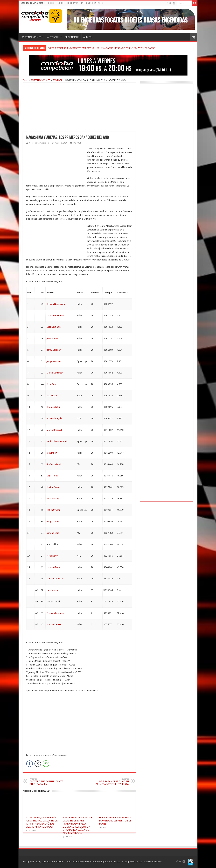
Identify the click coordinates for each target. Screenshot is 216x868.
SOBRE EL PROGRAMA (68, 3)
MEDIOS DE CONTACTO (92, 3)
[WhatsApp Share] (46, 764)
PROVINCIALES (72, 37)
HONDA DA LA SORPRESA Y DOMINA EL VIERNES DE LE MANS (115, 821)
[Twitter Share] (38, 764)
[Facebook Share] (30, 764)
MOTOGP (58, 80)
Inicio (26, 80)
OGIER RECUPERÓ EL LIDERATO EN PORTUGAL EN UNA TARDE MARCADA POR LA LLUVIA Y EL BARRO (102, 48)
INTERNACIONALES (32, 37)
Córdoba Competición (39, 143)
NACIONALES (53, 37)
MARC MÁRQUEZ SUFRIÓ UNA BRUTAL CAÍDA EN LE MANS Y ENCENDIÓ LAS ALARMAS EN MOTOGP (42, 822)
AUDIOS (87, 37)
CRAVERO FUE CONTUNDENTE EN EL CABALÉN (47, 782)
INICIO (51, 3)
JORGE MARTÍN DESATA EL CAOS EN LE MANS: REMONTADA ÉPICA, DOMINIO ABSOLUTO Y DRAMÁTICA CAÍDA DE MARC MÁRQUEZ (78, 825)
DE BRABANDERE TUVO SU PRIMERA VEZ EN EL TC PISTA (111, 782)
